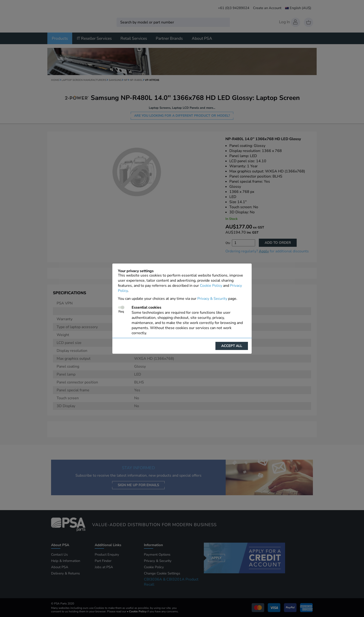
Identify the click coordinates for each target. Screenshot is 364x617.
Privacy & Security (212, 299)
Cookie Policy (211, 286)
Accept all (232, 346)
